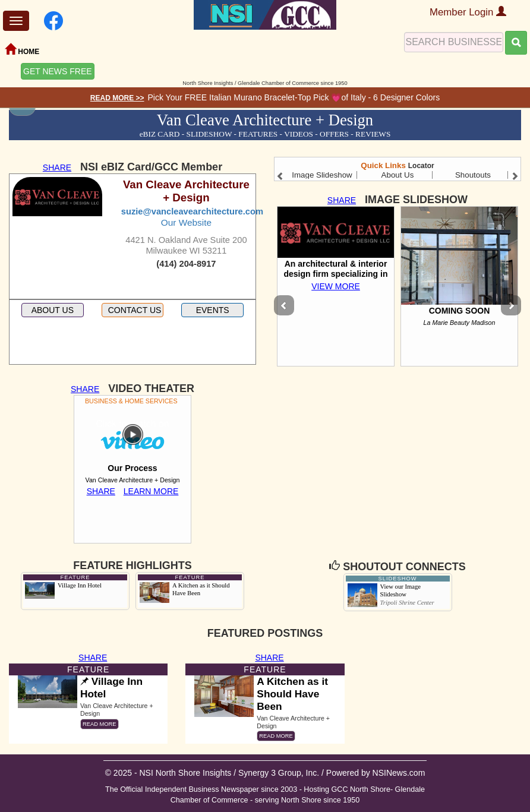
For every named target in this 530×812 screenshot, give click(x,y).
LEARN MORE (151, 491)
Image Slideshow (322, 175)
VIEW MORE (336, 286)
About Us (398, 175)
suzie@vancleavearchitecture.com (192, 211)
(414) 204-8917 (186, 264)
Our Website (186, 222)
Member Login (468, 12)
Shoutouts (473, 175)
